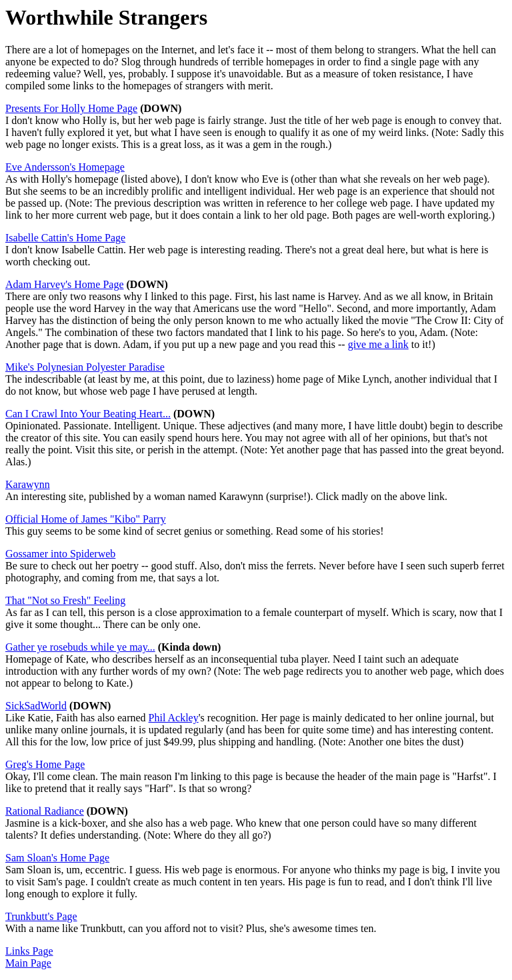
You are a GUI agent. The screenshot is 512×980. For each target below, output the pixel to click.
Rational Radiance (45, 811)
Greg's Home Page (45, 764)
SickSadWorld (36, 706)
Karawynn (28, 484)
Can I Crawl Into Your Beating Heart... (88, 414)
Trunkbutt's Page (41, 916)
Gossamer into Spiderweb (60, 554)
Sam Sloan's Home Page (57, 858)
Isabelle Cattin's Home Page (65, 238)
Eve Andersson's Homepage (65, 167)
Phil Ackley (174, 718)
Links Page (29, 951)
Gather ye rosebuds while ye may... (80, 647)
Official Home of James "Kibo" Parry (86, 519)
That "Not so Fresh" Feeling (65, 600)
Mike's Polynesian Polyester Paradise (85, 367)
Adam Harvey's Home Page (65, 284)
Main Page (28, 963)
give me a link (378, 344)
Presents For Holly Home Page (71, 108)
